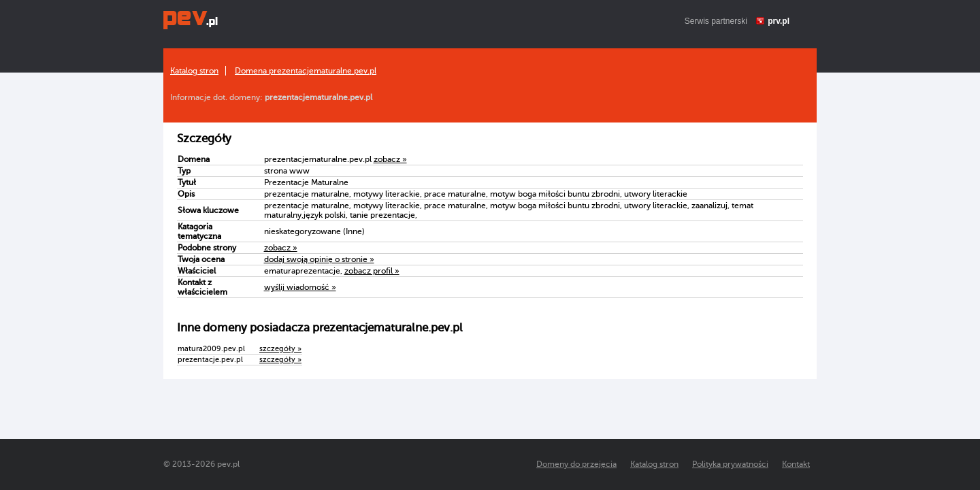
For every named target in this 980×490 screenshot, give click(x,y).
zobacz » (390, 159)
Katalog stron (194, 71)
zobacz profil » (372, 271)
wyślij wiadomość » (300, 287)
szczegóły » (280, 349)
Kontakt (796, 464)
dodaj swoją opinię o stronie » (319, 259)
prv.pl (779, 21)
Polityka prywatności (730, 464)
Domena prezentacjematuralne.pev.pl (306, 71)
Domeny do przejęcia (576, 464)
